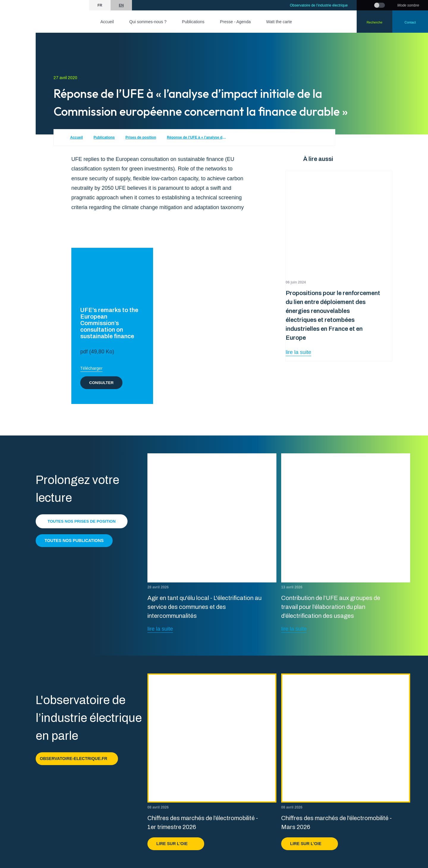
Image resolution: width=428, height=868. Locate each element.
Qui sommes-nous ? (148, 22)
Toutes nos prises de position (83, 521)
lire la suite (298, 352)
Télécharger (91, 368)
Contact (410, 22)
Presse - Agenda (235, 22)
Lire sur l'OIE (176, 844)
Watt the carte (279, 22)
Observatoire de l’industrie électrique (319, 5)
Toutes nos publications (74, 540)
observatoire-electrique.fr (77, 759)
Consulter (102, 383)
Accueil (107, 22)
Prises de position (141, 137)
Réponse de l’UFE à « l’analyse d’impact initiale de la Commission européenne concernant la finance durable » (196, 137)
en (121, 5)
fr (100, 5)
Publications (193, 22)
